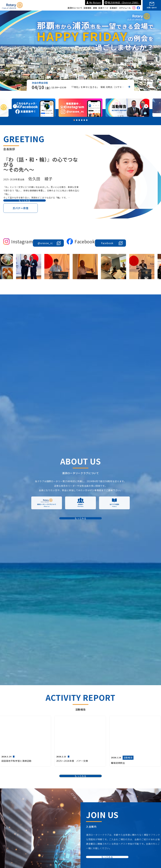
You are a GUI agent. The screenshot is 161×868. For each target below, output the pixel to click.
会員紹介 (114, 8)
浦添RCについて (75, 8)
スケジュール (125, 8)
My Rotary (95, 3)
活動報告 (87, 8)
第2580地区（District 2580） (124, 3)
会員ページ (103, 8)
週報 (95, 8)
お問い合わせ (152, 8)
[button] (146, 107)
